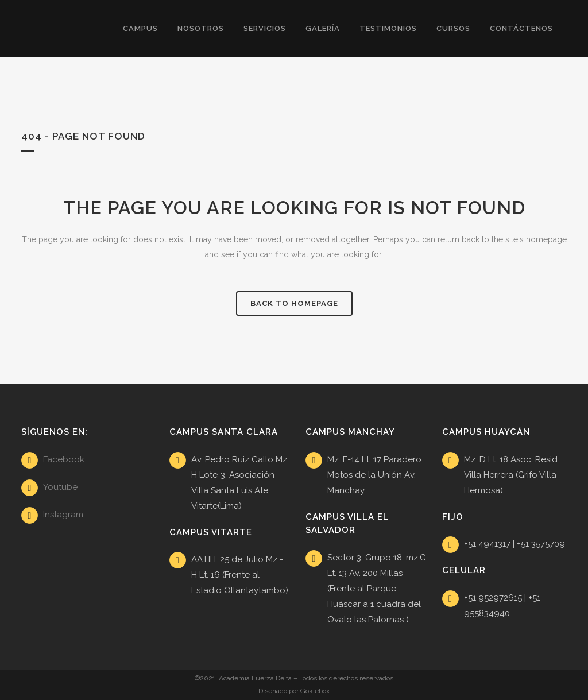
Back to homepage (294, 303)
